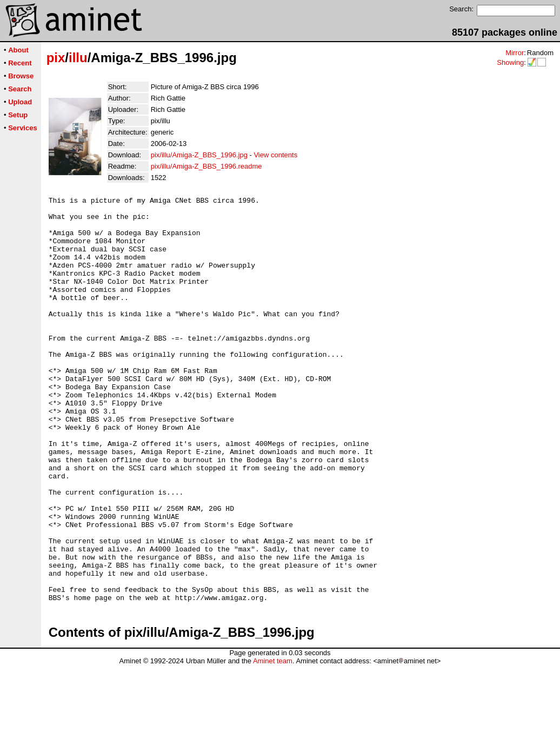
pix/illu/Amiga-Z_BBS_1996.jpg (199, 155)
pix (56, 58)
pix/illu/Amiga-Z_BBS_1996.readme (206, 166)
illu (78, 58)
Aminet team (273, 742)
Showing (510, 62)
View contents (275, 155)
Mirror (515, 53)
